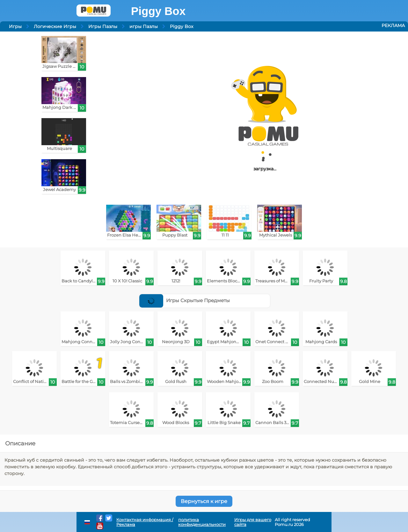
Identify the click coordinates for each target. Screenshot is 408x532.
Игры (15, 26)
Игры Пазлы (103, 26)
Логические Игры (55, 26)
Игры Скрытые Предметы (185, 300)
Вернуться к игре (204, 501)
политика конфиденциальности (202, 522)
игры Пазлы (144, 26)
